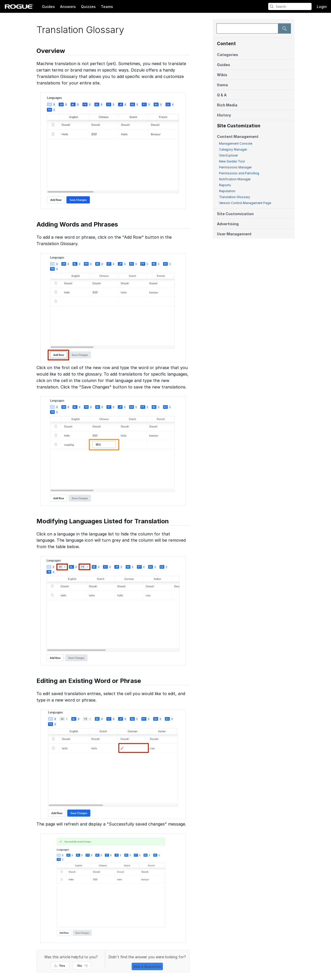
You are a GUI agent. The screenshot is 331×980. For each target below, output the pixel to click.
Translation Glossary (235, 197)
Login (322, 7)
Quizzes (88, 7)
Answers (68, 7)
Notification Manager (235, 179)
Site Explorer (228, 155)
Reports (225, 185)
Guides (48, 7)
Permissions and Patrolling (239, 173)
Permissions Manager (235, 167)
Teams (107, 7)
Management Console (236, 143)
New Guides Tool (232, 161)
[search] (272, 6)
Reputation (227, 191)
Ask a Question (147, 966)
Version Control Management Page (245, 203)
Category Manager (233, 149)
